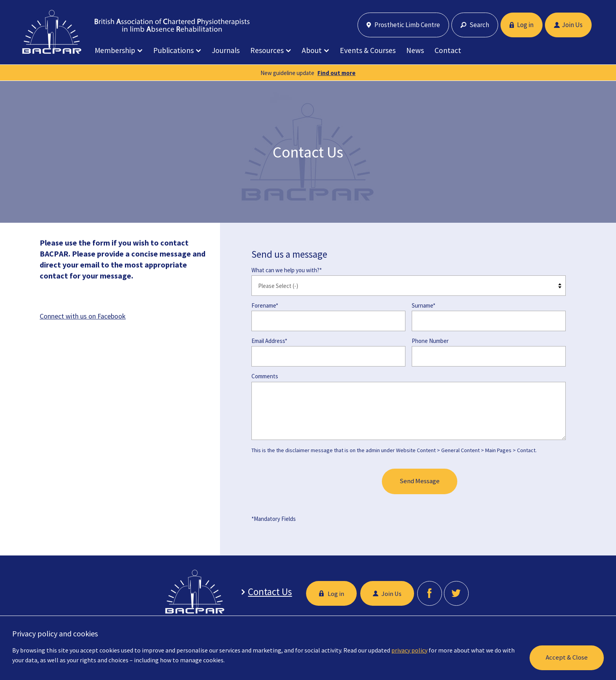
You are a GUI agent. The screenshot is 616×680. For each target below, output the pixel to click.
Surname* (423, 305)
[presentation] (311, 482)
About (312, 50)
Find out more (336, 73)
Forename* (265, 305)
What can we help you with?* (287, 270)
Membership (115, 50)
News (415, 50)
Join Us (568, 25)
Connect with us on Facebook (83, 316)
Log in (522, 25)
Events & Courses (368, 50)
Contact (448, 50)
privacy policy (409, 650)
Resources (267, 50)
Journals (226, 50)
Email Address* (269, 341)
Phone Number (430, 341)
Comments (265, 376)
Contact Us (268, 592)
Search (475, 25)
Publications (173, 50)
